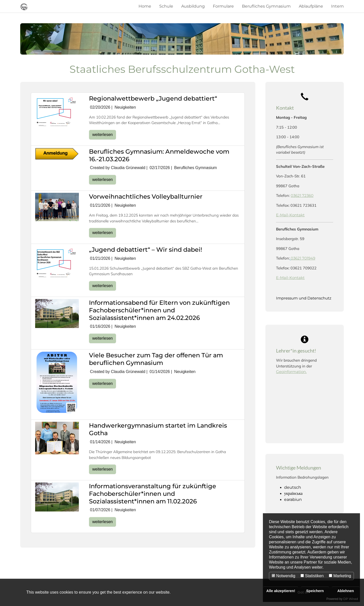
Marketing (340, 576)
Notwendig (283, 576)
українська (293, 493)
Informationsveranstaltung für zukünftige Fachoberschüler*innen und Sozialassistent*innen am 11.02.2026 (153, 494)
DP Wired (351, 599)
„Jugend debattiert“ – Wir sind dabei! (145, 250)
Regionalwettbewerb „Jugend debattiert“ (153, 98)
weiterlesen (103, 135)
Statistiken (312, 576)
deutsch (293, 487)
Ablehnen (346, 591)
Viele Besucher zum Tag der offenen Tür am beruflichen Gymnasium (156, 359)
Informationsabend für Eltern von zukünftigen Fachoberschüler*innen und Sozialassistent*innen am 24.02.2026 (159, 310)
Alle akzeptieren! (281, 591)
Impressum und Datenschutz (304, 298)
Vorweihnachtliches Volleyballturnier (146, 196)
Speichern (315, 591)
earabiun (293, 499)
